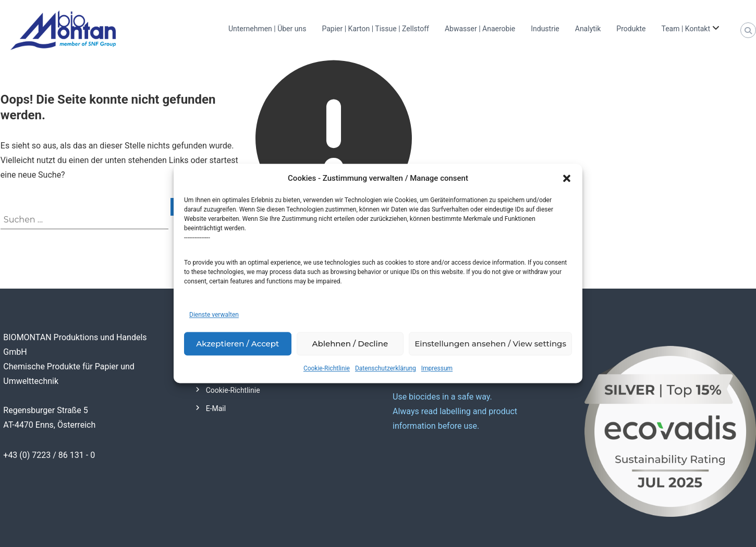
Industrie (545, 29)
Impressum (437, 369)
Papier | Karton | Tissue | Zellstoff (375, 29)
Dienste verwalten (214, 315)
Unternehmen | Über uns (267, 29)
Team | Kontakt (686, 29)
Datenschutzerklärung (386, 369)
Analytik (588, 29)
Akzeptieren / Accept (237, 344)
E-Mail (216, 408)
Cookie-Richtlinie (327, 369)
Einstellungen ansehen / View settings (490, 344)
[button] (567, 179)
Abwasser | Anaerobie (480, 29)
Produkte (631, 29)
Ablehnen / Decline (350, 344)
